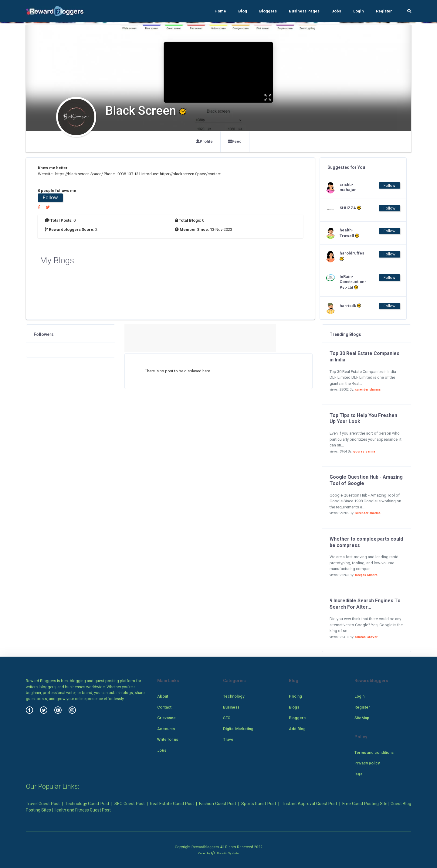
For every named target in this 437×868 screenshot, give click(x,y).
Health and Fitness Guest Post (82, 810)
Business (231, 707)
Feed (235, 141)
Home (220, 11)
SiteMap (362, 718)
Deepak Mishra (366, 575)
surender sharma (368, 390)
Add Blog (297, 729)
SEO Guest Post (130, 804)
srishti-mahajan (348, 187)
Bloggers (268, 11)
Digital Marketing (238, 729)
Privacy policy (367, 763)
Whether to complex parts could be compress (366, 542)
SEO (227, 718)
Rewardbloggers (205, 847)
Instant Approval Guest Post (310, 804)
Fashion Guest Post (218, 804)
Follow (50, 197)
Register (384, 11)
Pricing (295, 696)
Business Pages (304, 11)
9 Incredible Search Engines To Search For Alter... (365, 604)
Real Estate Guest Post (172, 804)
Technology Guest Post (87, 804)
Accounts (166, 729)
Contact (164, 707)
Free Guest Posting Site (365, 804)
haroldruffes (352, 256)
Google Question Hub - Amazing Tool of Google (366, 480)
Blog (243, 11)
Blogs (294, 707)
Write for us (168, 739)
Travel (229, 739)
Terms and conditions (374, 752)
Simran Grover (366, 637)
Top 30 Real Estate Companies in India (364, 357)
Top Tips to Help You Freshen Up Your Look (363, 419)
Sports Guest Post (259, 804)
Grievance (166, 718)
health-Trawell (349, 233)
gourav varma (364, 451)
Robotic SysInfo (225, 853)
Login (359, 11)
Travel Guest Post (43, 804)
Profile (204, 141)
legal (359, 774)
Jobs (336, 11)
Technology (234, 696)
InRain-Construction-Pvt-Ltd (352, 282)
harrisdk (350, 306)
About (163, 696)
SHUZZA (350, 208)
